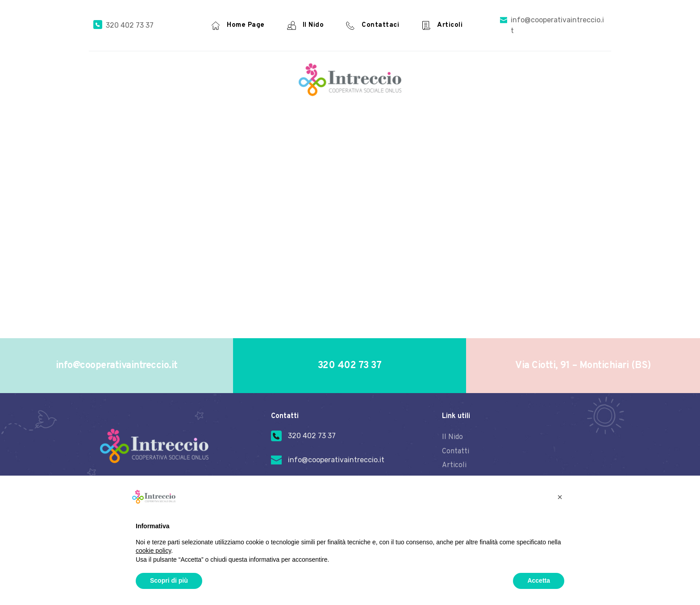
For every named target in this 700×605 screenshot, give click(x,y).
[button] (560, 497)
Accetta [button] (539, 580)
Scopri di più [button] (169, 580)
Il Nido (452, 437)
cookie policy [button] (153, 551)
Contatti (456, 451)
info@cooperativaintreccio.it (336, 460)
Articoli (454, 464)
